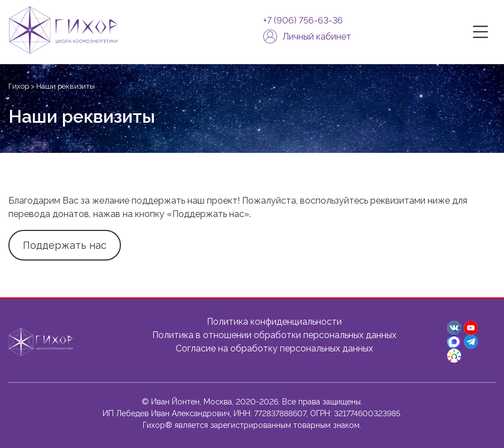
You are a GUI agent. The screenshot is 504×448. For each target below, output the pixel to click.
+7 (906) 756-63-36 (303, 21)
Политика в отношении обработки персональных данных (274, 335)
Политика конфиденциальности (274, 322)
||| (482, 32)
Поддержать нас (65, 245)
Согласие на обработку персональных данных (274, 348)
